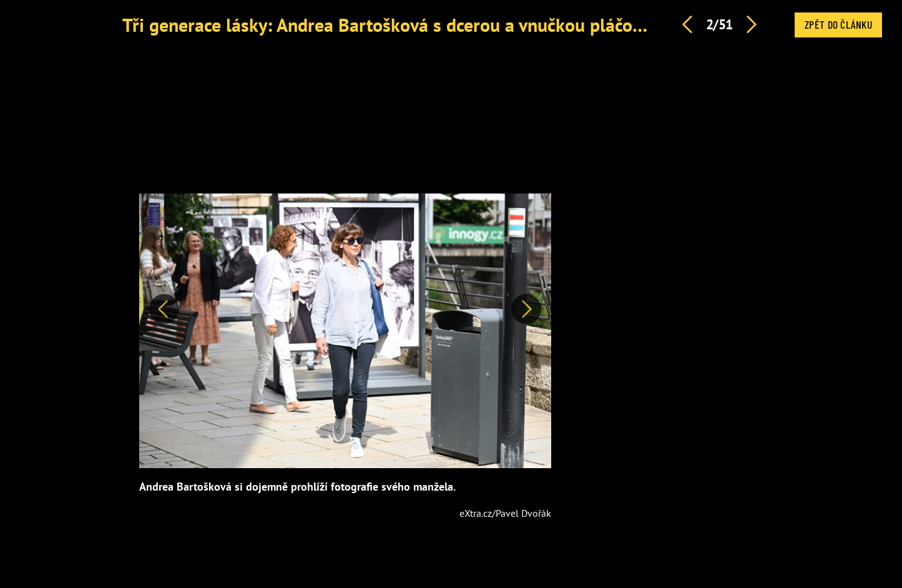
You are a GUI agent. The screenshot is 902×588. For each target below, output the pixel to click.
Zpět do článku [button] (838, 24)
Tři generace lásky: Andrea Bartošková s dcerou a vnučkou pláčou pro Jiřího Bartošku (461, 25)
